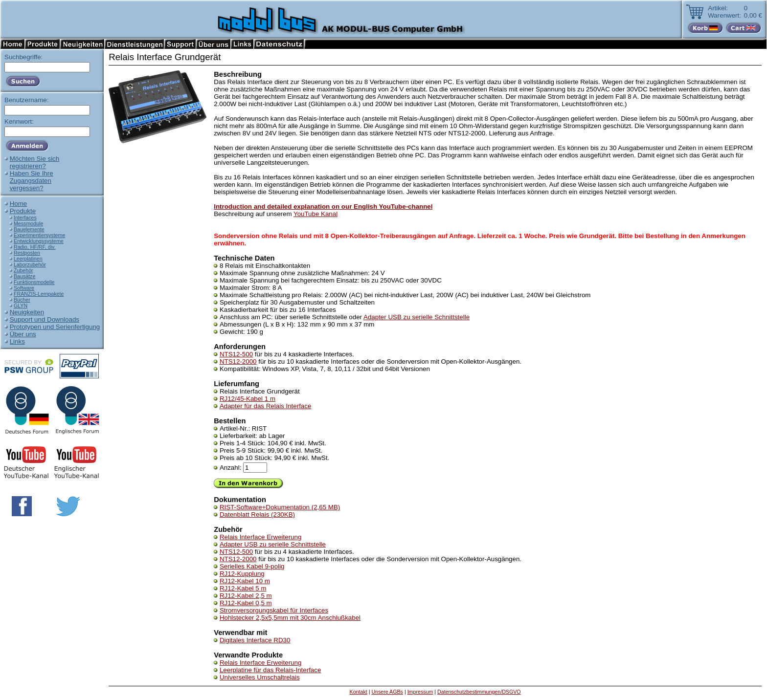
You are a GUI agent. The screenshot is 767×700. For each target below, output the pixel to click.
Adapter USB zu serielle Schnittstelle (417, 317)
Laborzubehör (30, 264)
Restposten (27, 253)
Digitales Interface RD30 (255, 640)
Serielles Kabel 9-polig (252, 566)
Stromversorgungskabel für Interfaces (274, 610)
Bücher (22, 300)
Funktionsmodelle (34, 282)
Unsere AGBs (387, 692)
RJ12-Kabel (245, 581)
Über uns (23, 334)
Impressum (420, 692)
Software (24, 288)
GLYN (21, 306)
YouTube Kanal (316, 214)
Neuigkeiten (27, 312)
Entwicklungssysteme (39, 241)
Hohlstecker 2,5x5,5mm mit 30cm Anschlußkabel (290, 618)
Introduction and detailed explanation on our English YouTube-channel (323, 207)
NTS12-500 (236, 354)
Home (19, 204)
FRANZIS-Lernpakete (39, 294)
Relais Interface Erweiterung (260, 537)
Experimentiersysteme (39, 235)
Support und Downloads (45, 319)
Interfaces (25, 218)
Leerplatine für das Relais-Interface (270, 670)
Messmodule (28, 223)
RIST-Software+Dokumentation (280, 507)
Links (17, 341)
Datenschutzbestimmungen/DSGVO (479, 692)
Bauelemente (29, 229)
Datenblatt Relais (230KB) (257, 514)
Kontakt (359, 692)
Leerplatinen (28, 259)
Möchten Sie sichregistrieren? (35, 162)
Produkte (23, 211)
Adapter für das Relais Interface (265, 406)
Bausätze (24, 276)
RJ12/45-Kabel (248, 399)
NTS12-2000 (238, 361)
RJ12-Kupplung (242, 574)
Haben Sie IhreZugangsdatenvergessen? (32, 181)
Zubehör (23, 270)
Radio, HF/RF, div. (35, 247)
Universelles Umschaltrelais (260, 677)
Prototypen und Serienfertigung (55, 327)
